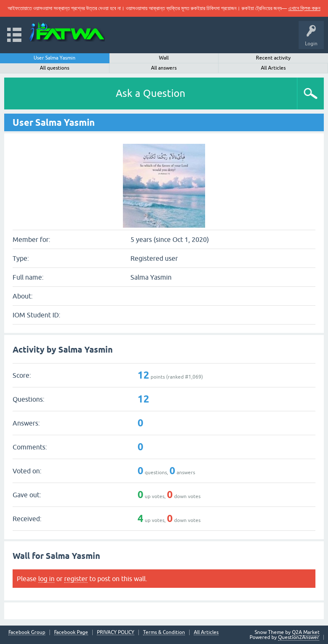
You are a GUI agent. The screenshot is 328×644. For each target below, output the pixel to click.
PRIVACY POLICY (116, 632)
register (76, 579)
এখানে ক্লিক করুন (304, 8)
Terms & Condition (164, 632)
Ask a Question (151, 93)
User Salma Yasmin (55, 58)
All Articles (273, 68)
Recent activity (273, 58)
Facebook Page (71, 632)
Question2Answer (299, 637)
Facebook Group (27, 632)
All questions (55, 68)
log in (46, 579)
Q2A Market (306, 632)
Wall (164, 58)
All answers (164, 68)
